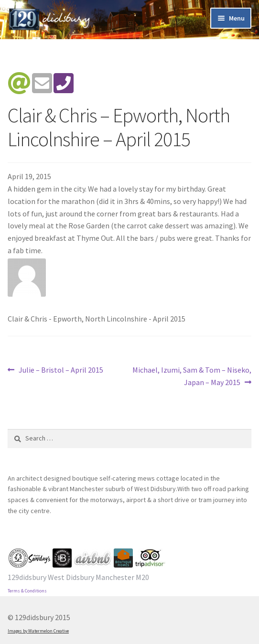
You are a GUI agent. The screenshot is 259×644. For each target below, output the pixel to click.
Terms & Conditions (27, 591)
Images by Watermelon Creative (38, 631)
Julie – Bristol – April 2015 (61, 370)
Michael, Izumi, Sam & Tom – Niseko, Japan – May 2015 (192, 376)
